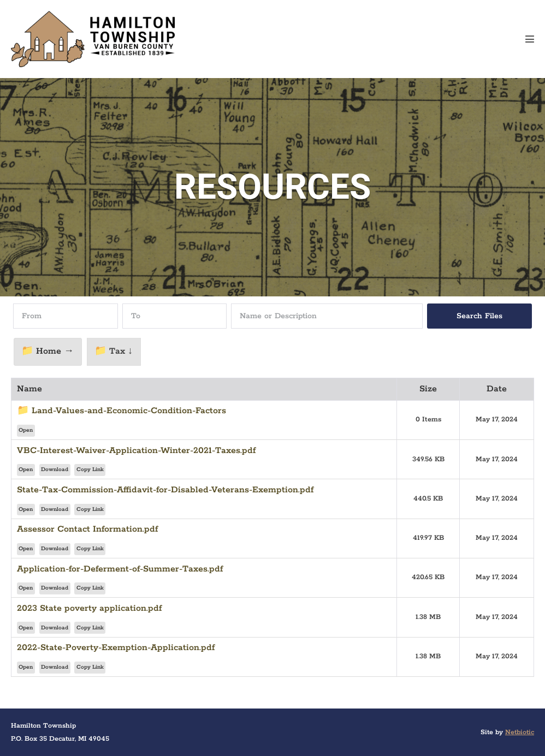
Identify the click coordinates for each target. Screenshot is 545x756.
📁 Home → (48, 351)
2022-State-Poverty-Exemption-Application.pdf (116, 648)
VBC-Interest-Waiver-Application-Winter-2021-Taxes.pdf (136, 451)
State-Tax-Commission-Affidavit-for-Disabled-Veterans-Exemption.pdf (165, 490)
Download (55, 470)
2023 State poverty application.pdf (89, 608)
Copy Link (90, 470)
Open (26, 430)
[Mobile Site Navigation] (530, 39)
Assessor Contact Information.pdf (87, 529)
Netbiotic (520, 732)
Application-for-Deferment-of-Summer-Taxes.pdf (120, 569)
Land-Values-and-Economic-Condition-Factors (129, 411)
